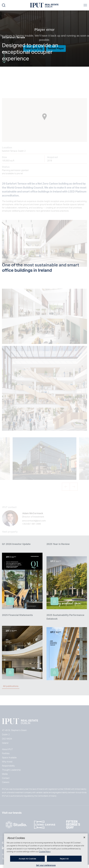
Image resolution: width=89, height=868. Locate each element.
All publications (11, 686)
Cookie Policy (45, 857)
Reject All (64, 864)
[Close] (84, 843)
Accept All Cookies (27, 864)
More (4, 57)
